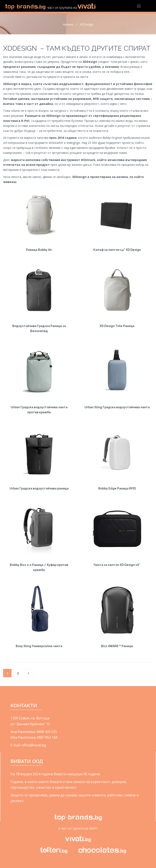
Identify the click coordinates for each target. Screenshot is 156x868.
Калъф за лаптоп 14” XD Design (117, 250)
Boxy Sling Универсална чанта (39, 646)
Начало (68, 24)
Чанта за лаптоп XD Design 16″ (117, 565)
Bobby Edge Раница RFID (117, 488)
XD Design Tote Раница (117, 326)
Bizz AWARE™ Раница (117, 646)
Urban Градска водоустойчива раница (39, 488)
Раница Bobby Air (39, 250)
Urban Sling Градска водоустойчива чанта (117, 407)
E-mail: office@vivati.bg (28, 745)
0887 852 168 (47, 737)
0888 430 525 (47, 732)
